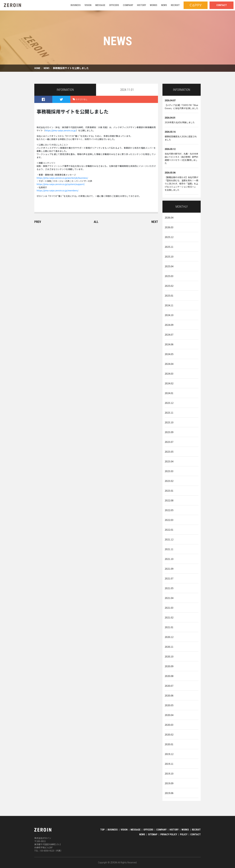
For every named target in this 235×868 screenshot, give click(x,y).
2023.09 (169, 432)
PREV (38, 222)
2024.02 (169, 383)
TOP (102, 830)
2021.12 (169, 539)
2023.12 (169, 403)
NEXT (155, 222)
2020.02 (169, 734)
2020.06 (169, 695)
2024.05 (169, 354)
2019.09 (169, 783)
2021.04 (169, 598)
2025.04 (169, 266)
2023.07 (169, 442)
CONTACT (196, 834)
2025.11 (169, 247)
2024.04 (169, 364)
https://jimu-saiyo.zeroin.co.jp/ (61, 130)
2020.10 (169, 656)
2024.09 (169, 325)
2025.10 (169, 256)
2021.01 (169, 627)
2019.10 (169, 773)
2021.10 (169, 559)
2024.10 (169, 315)
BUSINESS (113, 830)
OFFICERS (148, 830)
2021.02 (169, 617)
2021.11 (169, 549)
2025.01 (169, 295)
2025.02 (169, 286)
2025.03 (169, 276)
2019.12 (169, 754)
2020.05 (169, 705)
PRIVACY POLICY (169, 834)
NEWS (47, 68)
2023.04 (169, 461)
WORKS (185, 830)
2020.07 (169, 686)
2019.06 (169, 793)
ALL (96, 222)
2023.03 (169, 471)
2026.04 (169, 217)
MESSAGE (135, 830)
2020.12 (169, 637)
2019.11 (169, 764)
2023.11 (169, 413)
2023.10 (169, 422)
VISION (124, 830)
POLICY (184, 834)
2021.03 (169, 608)
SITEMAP (153, 834)
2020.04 (169, 715)
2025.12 (169, 237)
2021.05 (169, 588)
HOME (37, 68)
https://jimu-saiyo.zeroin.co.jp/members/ (57, 190)
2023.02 (169, 481)
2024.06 (169, 344)
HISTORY (174, 830)
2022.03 (169, 520)
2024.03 (169, 374)
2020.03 (169, 725)
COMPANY (161, 830)
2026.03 (169, 227)
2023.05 (169, 452)
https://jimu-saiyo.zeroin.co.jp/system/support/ (61, 184)
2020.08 (169, 676)
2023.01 (169, 491)
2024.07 (169, 335)
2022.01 (169, 530)
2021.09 (169, 569)
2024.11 (169, 305)
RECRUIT (196, 830)
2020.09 (169, 666)
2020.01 (169, 744)
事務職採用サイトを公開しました (71, 68)
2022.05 (169, 510)
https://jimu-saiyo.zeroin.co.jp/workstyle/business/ (62, 178)
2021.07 (169, 578)
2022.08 (169, 500)
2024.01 (169, 393)
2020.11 (169, 647)
